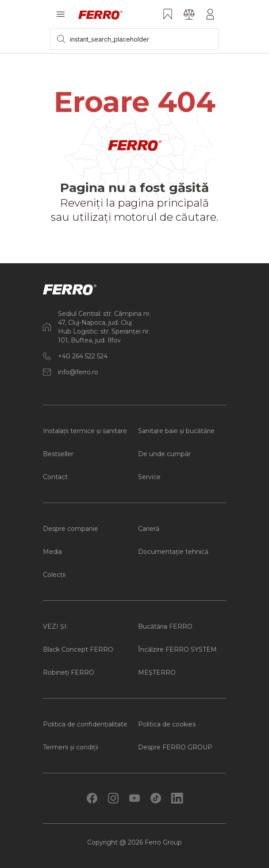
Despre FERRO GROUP (175, 747)
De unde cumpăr (164, 454)
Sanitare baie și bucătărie (176, 431)
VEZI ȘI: (55, 626)
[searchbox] (134, 39)
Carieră (149, 529)
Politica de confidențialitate (85, 724)
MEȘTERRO (157, 672)
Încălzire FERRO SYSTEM (177, 649)
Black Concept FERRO (78, 649)
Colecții (54, 575)
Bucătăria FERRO (165, 626)
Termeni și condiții (71, 747)
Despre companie (71, 529)
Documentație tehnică (173, 552)
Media (52, 552)
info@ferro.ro (78, 372)
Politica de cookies (167, 724)
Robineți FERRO (69, 672)
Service (149, 477)
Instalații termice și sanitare (85, 431)
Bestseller (58, 454)
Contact (55, 477)
